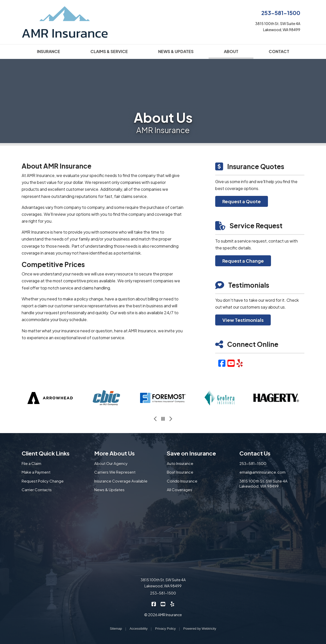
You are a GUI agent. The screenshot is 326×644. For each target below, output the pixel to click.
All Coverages (180, 490)
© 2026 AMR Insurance (163, 615)
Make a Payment (36, 472)
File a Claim (31, 463)
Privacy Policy (165, 629)
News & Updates (109, 490)
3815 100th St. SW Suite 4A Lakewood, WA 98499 (263, 484)
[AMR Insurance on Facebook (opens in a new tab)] (154, 604)
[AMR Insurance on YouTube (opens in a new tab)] (163, 604)
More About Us (114, 453)
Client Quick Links (46, 453)
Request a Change (243, 261)
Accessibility (139, 629)
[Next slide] (171, 419)
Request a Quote (242, 201)
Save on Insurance (191, 453)
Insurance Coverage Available (121, 481)
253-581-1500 (281, 13)
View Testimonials (243, 320)
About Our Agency (111, 463)
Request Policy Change (43, 481)
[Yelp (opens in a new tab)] (240, 363)
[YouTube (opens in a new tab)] (231, 363)
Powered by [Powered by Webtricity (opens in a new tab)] (200, 629)
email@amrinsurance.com (262, 472)
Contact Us (255, 453)
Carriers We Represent (115, 472)
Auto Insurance (180, 463)
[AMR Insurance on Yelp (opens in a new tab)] (172, 604)
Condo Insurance (182, 481)
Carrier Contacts (37, 490)
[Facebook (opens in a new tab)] (222, 363)
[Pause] (163, 419)
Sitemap (116, 629)
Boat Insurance (180, 472)
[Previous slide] (155, 419)
